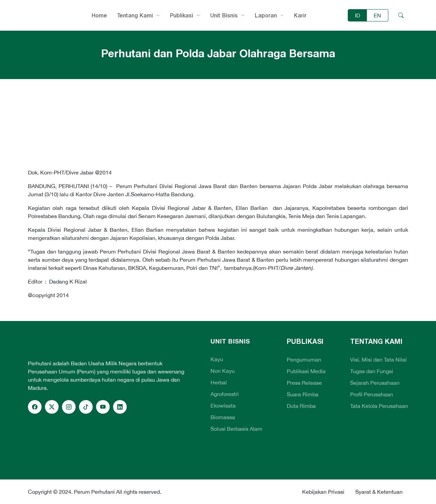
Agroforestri (225, 394)
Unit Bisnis (224, 15)
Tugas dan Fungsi (372, 371)
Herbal (219, 382)
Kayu (217, 359)
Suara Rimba (303, 394)
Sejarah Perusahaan (375, 383)
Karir (300, 15)
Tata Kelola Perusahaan (379, 406)
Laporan (266, 15)
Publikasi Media (306, 371)
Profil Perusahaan (372, 394)
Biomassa (223, 417)
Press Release (304, 383)
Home (99, 15)
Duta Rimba (301, 406)
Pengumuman (304, 360)
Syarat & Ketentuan (379, 492)
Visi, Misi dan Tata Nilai (378, 360)
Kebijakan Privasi (323, 492)
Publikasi (182, 15)
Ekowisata (223, 406)
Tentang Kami (135, 15)
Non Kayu (223, 371)
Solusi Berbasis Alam (236, 429)
